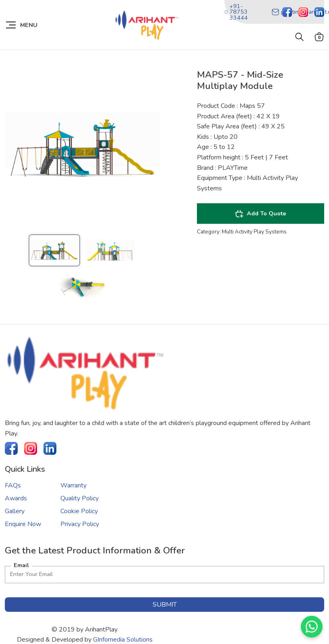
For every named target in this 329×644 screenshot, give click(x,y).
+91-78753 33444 (236, 12)
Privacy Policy (80, 524)
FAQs (13, 485)
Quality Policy (80, 498)
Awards (16, 498)
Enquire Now (23, 524)
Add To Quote (261, 214)
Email (21, 565)
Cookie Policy (79, 511)
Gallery (15, 511)
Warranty (73, 485)
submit (165, 605)
